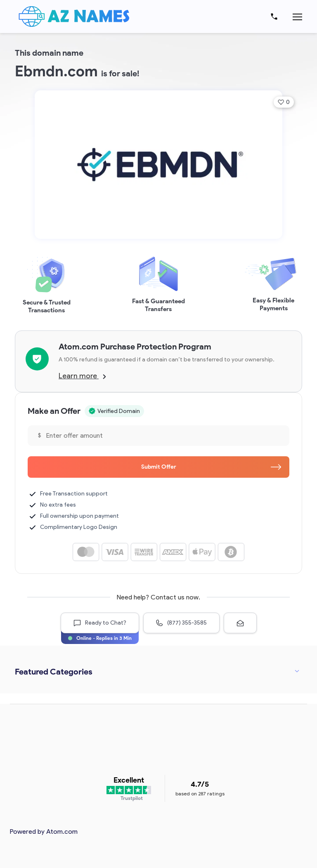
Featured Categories (54, 672)
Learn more (82, 376)
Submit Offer (211, 467)
